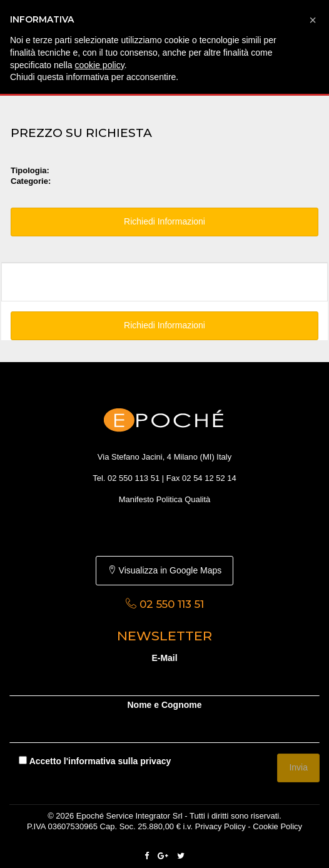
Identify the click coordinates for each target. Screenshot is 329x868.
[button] (313, 20)
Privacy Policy (220, 826)
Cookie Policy (277, 826)
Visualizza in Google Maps (165, 570)
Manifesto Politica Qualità (165, 499)
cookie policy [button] (100, 65)
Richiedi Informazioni (164, 221)
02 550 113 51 (134, 478)
